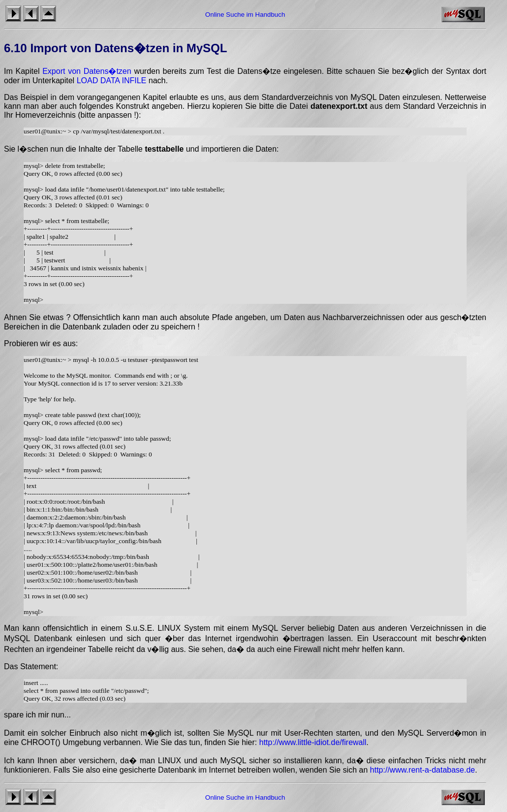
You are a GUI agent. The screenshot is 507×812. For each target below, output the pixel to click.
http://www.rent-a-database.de (423, 770)
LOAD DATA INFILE (112, 81)
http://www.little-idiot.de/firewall (313, 742)
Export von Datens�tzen (87, 71)
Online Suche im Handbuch (245, 15)
